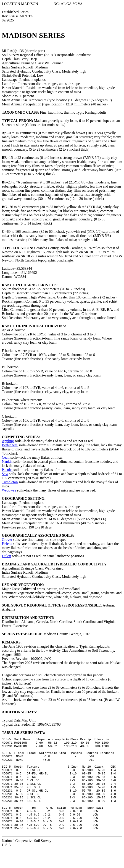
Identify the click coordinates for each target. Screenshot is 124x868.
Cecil (6, 457)
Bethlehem (10, 445)
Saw (5, 474)
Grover (7, 540)
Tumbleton (10, 482)
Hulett (6, 556)
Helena (7, 544)
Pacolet (7, 470)
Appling (8, 441)
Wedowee (9, 490)
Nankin (7, 461)
